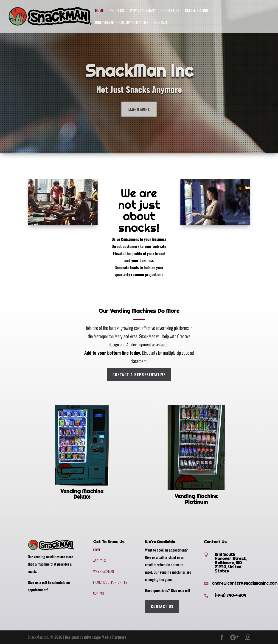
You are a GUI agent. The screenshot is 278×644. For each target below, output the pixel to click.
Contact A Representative (139, 374)
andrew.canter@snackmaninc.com (245, 583)
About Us (117, 11)
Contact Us (162, 606)
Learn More (139, 117)
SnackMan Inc (139, 79)
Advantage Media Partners (105, 637)
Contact (161, 23)
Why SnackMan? (143, 11)
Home (99, 11)
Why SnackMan (104, 571)
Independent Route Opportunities (122, 23)
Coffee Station (197, 11)
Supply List (170, 11)
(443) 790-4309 (230, 595)
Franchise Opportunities (110, 582)
